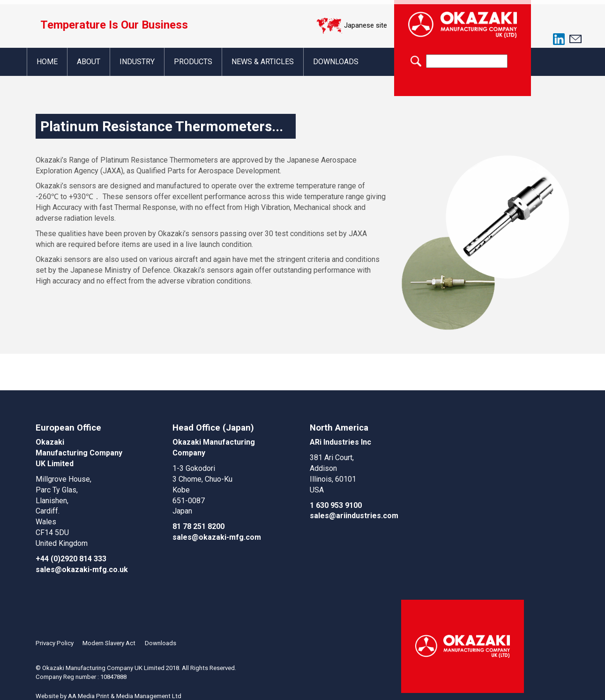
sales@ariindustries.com (354, 516)
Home (47, 62)
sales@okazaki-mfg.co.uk (82, 570)
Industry (138, 62)
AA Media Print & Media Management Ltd (125, 695)
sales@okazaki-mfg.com (217, 537)
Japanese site (366, 25)
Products (195, 62)
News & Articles (266, 62)
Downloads (340, 62)
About (89, 62)
